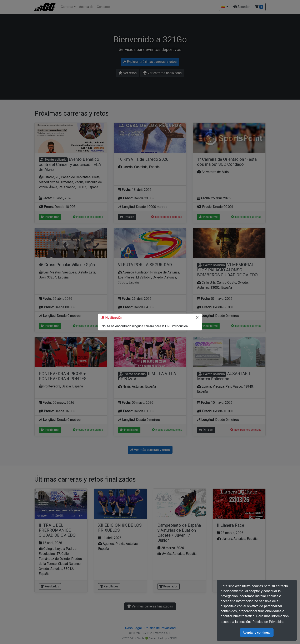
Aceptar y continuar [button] (257, 633)
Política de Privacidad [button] (269, 622)
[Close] (197, 318)
